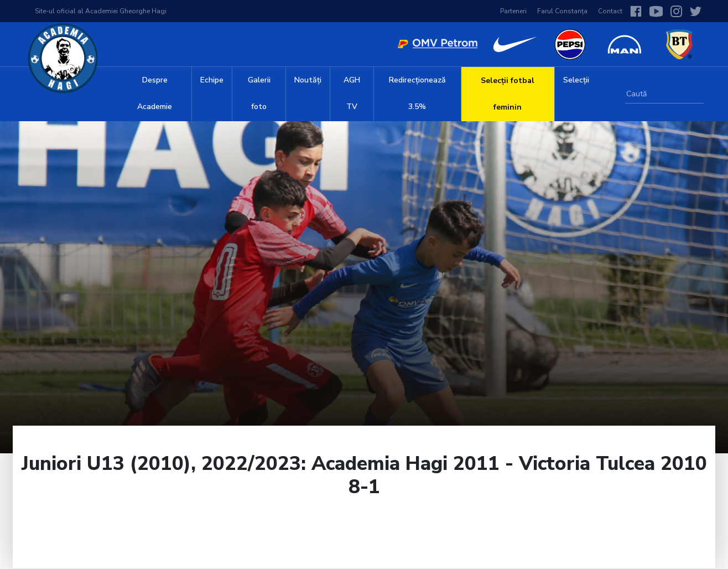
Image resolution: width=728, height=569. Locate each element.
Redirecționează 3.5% (417, 93)
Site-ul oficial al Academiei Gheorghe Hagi (101, 11)
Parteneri (513, 11)
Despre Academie (155, 93)
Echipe (212, 80)
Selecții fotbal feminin (508, 94)
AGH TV (352, 93)
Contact (610, 11)
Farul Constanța (562, 11)
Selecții (576, 80)
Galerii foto (259, 93)
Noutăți (308, 80)
